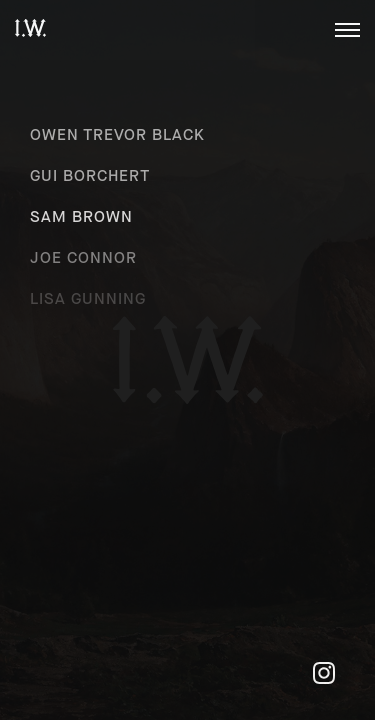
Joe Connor (83, 257)
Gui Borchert (90, 175)
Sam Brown (81, 216)
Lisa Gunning (88, 298)
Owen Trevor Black (117, 134)
